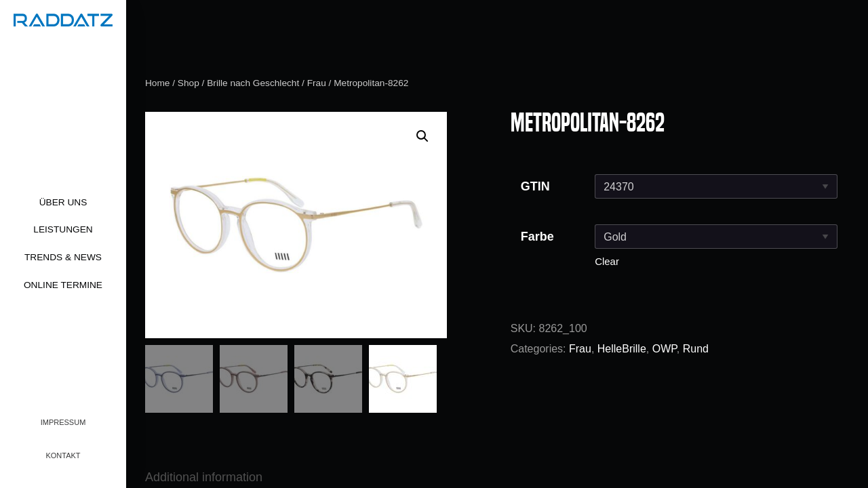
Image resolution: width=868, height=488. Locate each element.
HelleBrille (622, 349)
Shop (189, 83)
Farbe (537, 237)
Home (157, 83)
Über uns (63, 202)
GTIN (535, 186)
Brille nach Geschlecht (253, 83)
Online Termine (63, 285)
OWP (665, 349)
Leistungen (63, 229)
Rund (696, 349)
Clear (607, 261)
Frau (317, 83)
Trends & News (63, 257)
